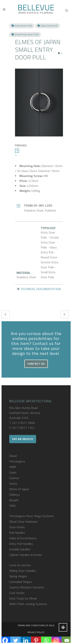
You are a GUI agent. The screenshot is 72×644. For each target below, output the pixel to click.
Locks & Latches (20, 565)
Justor (13, 483)
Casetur (14, 478)
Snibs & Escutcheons (23, 538)
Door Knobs (17, 527)
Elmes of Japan (19, 489)
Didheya (14, 495)
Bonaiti (14, 500)
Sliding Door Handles (23, 571)
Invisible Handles (20, 549)
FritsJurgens (17, 461)
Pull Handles (17, 533)
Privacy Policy (36, 632)
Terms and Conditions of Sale (36, 625)
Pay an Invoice (23, 439)
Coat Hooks (17, 593)
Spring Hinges (18, 576)
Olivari (13, 456)
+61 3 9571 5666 (23, 423)
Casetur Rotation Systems (27, 587)
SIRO (12, 506)
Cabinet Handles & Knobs (26, 555)
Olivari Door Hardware (23, 522)
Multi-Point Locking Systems (28, 604)
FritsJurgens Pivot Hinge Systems (31, 516)
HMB (12, 467)
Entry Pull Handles (21, 544)
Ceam (13, 472)
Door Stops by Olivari (23, 598)
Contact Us (36, 364)
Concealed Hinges (21, 582)
